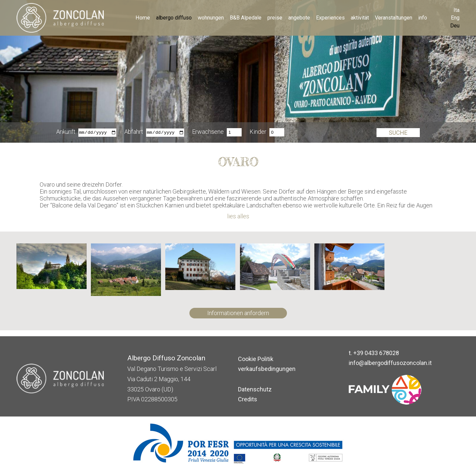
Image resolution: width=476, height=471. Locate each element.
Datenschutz (255, 389)
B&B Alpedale (246, 18)
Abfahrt (134, 132)
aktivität (360, 18)
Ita (456, 10)
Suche (398, 133)
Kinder (258, 132)
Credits (248, 399)
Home (143, 18)
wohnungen (211, 18)
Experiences (330, 18)
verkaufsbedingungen (267, 369)
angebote (299, 18)
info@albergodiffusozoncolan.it (390, 363)
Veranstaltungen (394, 18)
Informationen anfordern (238, 313)
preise (275, 18)
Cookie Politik (256, 359)
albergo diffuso (174, 18)
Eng (455, 18)
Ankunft (66, 132)
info (423, 18)
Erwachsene (208, 132)
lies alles (238, 216)
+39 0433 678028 (376, 353)
